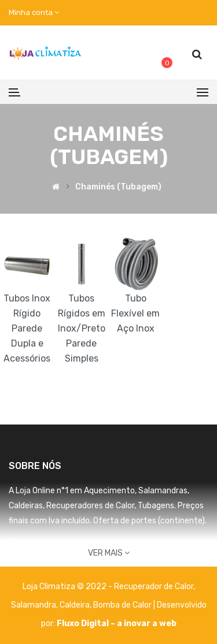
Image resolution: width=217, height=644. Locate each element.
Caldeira (75, 605)
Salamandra (34, 605)
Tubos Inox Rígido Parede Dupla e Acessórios (27, 328)
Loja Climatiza (49, 587)
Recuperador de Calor (154, 587)
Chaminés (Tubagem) (118, 188)
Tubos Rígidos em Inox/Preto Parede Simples (82, 328)
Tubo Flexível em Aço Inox (135, 313)
